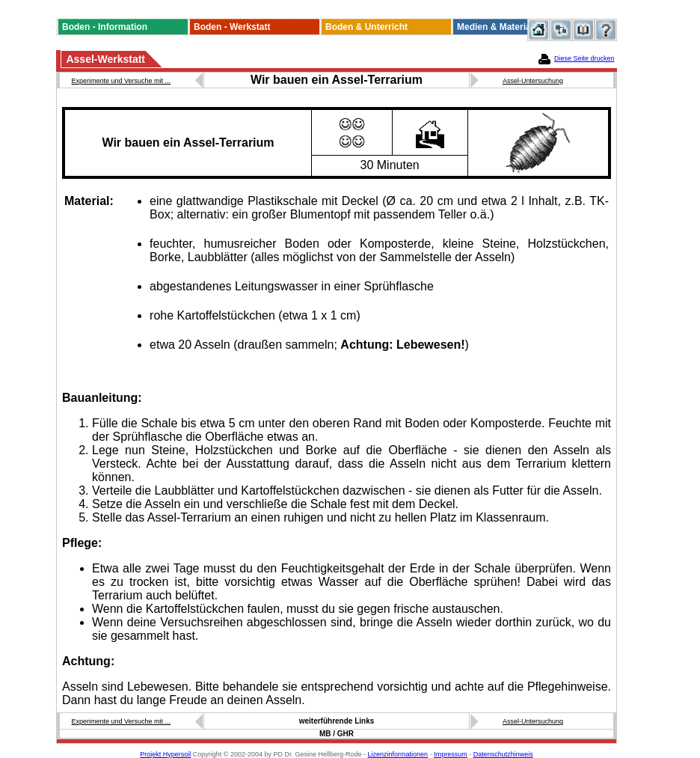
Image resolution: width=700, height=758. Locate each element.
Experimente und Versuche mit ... (122, 81)
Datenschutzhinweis (503, 754)
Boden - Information (105, 27)
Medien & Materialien (501, 27)
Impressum (451, 754)
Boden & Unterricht (366, 27)
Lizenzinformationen (398, 754)
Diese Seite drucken (584, 58)
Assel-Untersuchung (533, 81)
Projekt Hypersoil (165, 754)
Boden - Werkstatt (232, 27)
